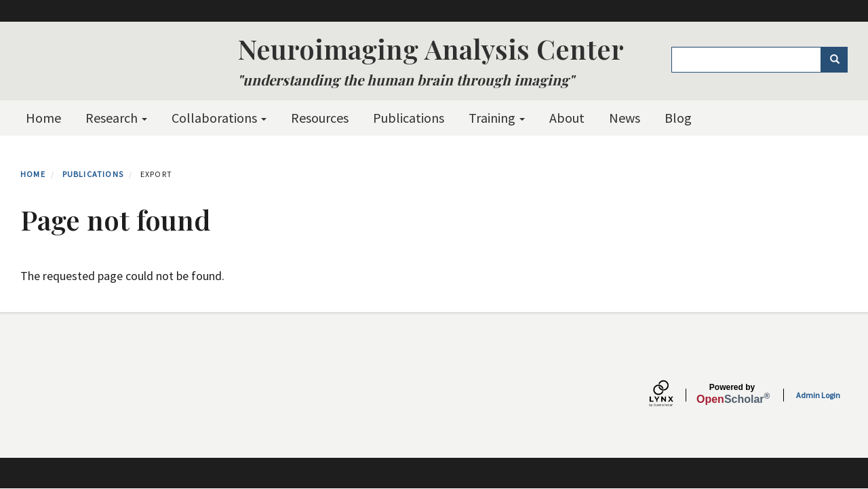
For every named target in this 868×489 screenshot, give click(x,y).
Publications (409, 118)
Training (497, 118)
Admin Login (818, 395)
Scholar (732, 394)
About (567, 118)
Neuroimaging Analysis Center (431, 48)
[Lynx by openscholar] (673, 395)
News (625, 118)
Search (839, 60)
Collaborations (219, 118)
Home (43, 118)
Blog (678, 118)
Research (116, 118)
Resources (320, 118)
